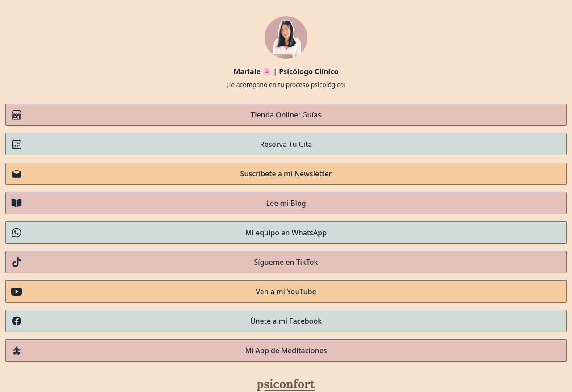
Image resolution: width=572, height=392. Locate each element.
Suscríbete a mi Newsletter (171, 174)
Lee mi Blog (159, 203)
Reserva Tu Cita (162, 144)
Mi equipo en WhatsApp (169, 233)
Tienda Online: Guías (166, 115)
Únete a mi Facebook (166, 321)
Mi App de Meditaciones (169, 350)
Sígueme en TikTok (164, 262)
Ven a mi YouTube (164, 292)
